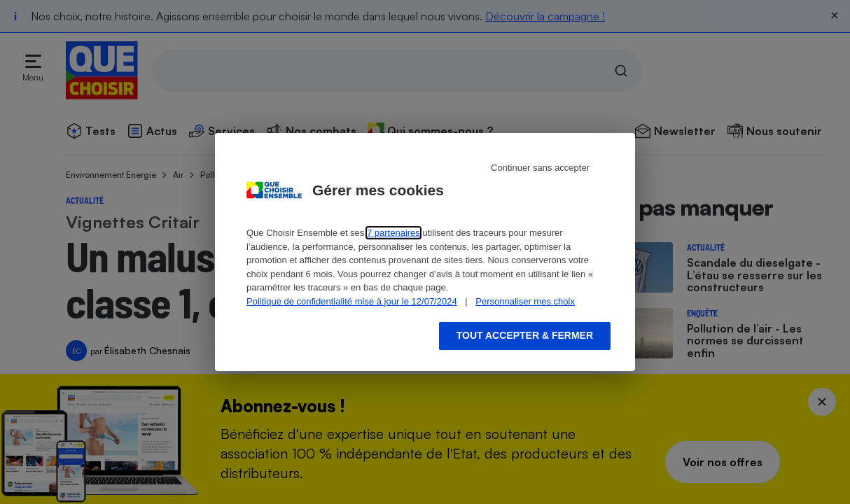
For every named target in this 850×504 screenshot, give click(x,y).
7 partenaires (393, 233)
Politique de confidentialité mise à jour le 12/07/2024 (352, 301)
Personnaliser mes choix (525, 301)
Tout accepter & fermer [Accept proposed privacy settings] (525, 335)
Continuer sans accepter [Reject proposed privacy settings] (540, 168)
